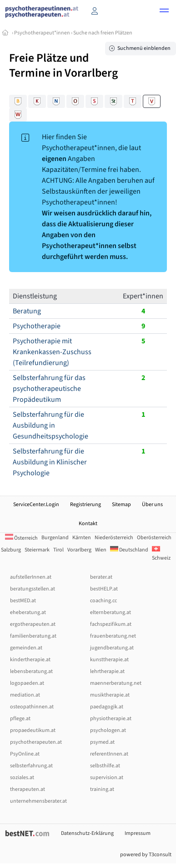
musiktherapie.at (110, 695)
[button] (164, 12)
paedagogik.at (107, 707)
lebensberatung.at (31, 671)
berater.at (101, 577)
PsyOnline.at (25, 754)
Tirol (58, 550)
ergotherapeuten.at (33, 624)
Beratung (27, 311)
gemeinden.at (26, 648)
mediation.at (25, 695)
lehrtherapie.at (107, 671)
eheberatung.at (28, 612)
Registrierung (85, 505)
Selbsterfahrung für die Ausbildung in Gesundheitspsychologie (50, 425)
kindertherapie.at (30, 660)
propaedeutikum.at (33, 730)
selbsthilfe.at (105, 766)
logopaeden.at (27, 683)
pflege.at (20, 719)
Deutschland (129, 550)
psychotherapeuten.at (36, 742)
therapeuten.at (28, 789)
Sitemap (121, 505)
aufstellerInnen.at (31, 577)
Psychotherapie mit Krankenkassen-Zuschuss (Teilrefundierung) (52, 352)
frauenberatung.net (113, 636)
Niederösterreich (114, 538)
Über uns (152, 505)
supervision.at (107, 778)
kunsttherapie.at (109, 660)
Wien (101, 550)
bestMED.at (23, 601)
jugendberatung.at (112, 648)
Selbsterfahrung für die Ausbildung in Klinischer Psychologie (50, 462)
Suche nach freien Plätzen (103, 33)
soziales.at (22, 778)
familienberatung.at (33, 636)
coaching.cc (103, 601)
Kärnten (82, 538)
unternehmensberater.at (38, 801)
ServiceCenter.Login (36, 505)
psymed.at (102, 742)
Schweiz (161, 554)
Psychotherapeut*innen (42, 33)
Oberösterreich (154, 538)
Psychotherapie (37, 326)
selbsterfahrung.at (31, 766)
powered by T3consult (146, 855)
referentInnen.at (109, 754)
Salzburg (11, 550)
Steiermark (37, 550)
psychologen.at (108, 730)
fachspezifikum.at (111, 624)
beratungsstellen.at (33, 589)
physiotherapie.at (111, 719)
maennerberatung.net (116, 683)
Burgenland (55, 538)
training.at (102, 789)
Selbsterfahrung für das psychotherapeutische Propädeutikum (49, 389)
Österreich (21, 538)
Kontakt (88, 524)
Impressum (138, 833)
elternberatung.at (111, 612)
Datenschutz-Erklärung (87, 833)
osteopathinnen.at (32, 707)
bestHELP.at (104, 589)
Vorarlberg (79, 550)
